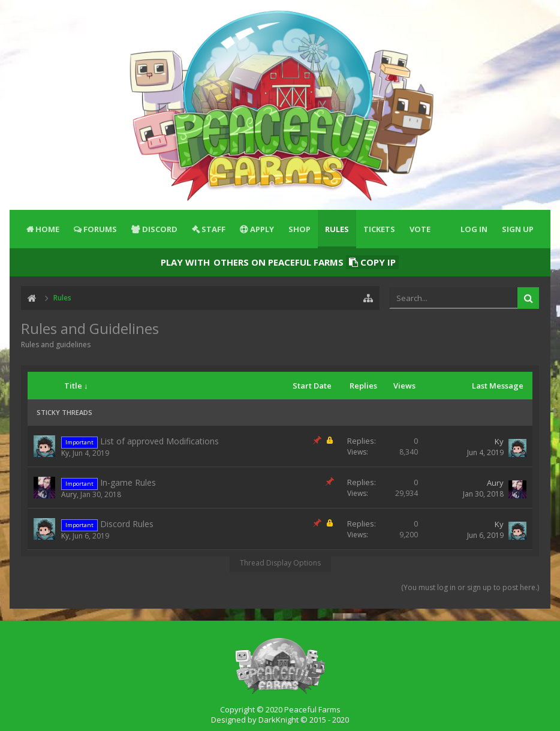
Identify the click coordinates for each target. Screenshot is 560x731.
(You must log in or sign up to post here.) (470, 587)
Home (47, 229)
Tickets (379, 229)
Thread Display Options (280, 563)
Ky (65, 453)
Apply (262, 229)
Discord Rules (127, 524)
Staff (213, 229)
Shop (299, 229)
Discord (160, 229)
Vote (420, 229)
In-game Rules (128, 482)
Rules (337, 229)
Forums (100, 229)
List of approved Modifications (159, 441)
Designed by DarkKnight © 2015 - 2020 (280, 720)
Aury (69, 494)
